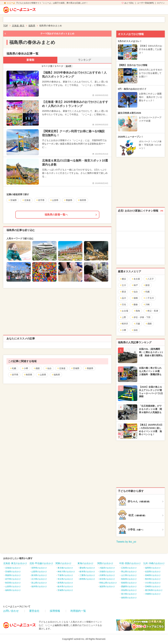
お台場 (124, 311)
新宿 (146, 285)
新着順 (30, 60)
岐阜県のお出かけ (87, 572)
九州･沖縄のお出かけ (154, 563)
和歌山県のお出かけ (108, 583)
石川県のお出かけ (39, 579)
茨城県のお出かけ (65, 590)
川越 (137, 324)
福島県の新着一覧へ (56, 215)
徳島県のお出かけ (129, 598)
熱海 (137, 311)
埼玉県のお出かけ (65, 579)
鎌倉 (135, 305)
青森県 (89, 368)
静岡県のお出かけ (87, 579)
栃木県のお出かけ (65, 586)
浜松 (135, 330)
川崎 (146, 305)
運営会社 (34, 611)
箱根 (135, 298)
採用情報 (55, 611)
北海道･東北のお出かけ (15, 563)
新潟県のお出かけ (39, 575)
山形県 (42, 375)
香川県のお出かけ (129, 594)
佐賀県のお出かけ (153, 572)
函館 (37, 368)
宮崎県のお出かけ (153, 586)
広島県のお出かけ (129, 568)
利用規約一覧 (78, 611)
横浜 (123, 279)
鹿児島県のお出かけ (154, 590)
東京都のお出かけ (65, 568)
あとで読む (129, 3)
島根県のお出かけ (129, 583)
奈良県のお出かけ (107, 579)
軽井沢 (124, 324)
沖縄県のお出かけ (153, 594)
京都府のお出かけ (107, 572)
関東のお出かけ (63, 563)
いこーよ (11, 3)
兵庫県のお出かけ (107, 575)
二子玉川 (149, 298)
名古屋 (136, 279)
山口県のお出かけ (129, 575)
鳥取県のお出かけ (129, 579)
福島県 (56, 375)
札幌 (13, 368)
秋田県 (28, 375)
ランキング (84, 60)
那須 (123, 292)
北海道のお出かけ (13, 568)
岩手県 (14, 375)
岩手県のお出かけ (13, 579)
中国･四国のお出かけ (130, 563)
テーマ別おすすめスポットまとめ (57, 34)
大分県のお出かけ (153, 583)
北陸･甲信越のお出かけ (41, 563)
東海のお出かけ (85, 563)
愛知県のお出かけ (87, 568)
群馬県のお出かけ (65, 583)
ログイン (161, 3)
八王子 (150, 279)
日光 (123, 305)
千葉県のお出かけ (65, 575)
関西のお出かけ (105, 563)
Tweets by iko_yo (126, 542)
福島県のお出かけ (13, 590)
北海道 (61, 368)
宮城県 (75, 368)
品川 (123, 298)
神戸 (135, 285)
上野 (123, 317)
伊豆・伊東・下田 (141, 317)
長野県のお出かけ (39, 568)
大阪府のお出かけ (107, 568)
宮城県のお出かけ (13, 572)
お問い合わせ (11, 611)
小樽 (25, 368)
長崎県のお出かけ (153, 575)
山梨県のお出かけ (39, 572)
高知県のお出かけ (129, 590)
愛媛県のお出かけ (129, 586)
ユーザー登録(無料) (146, 3)
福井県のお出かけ (39, 586)
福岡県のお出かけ (153, 568)
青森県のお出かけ (13, 575)
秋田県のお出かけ (13, 583)
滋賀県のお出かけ (107, 586)
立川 (123, 285)
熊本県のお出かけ (153, 579)
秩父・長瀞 (152, 311)
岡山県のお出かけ (129, 572)
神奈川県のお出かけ (66, 572)
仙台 (48, 368)
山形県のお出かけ (13, 586)
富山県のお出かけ (39, 583)
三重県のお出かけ (87, 575)
